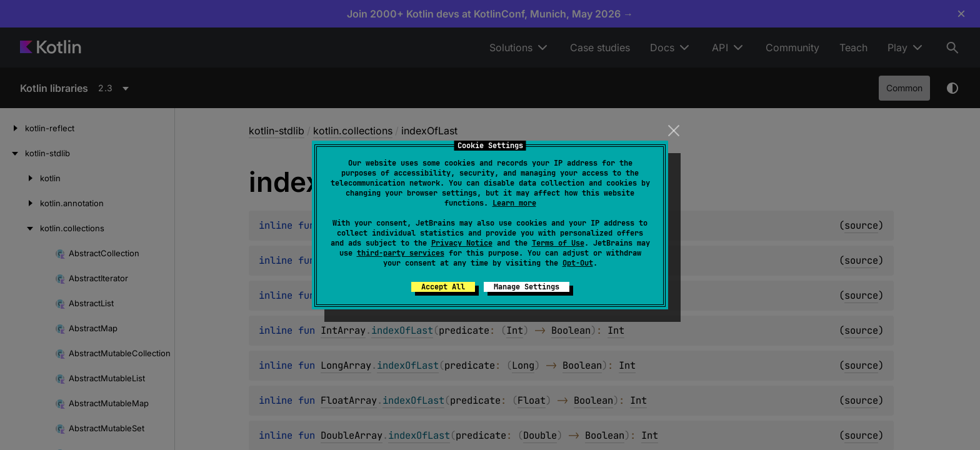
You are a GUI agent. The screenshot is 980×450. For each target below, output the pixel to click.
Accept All (443, 287)
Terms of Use (558, 243)
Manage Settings (527, 287)
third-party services (401, 253)
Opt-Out (578, 263)
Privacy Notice (462, 243)
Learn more (514, 203)
